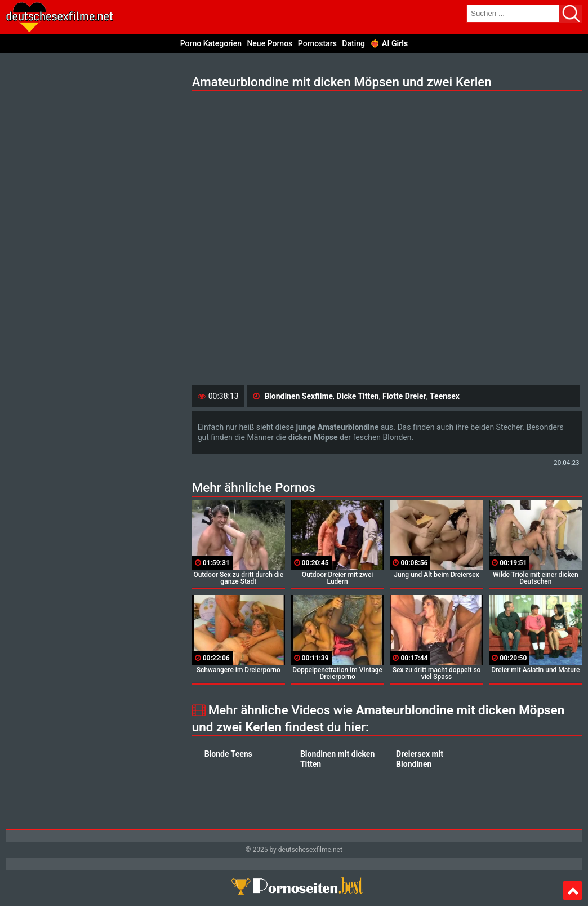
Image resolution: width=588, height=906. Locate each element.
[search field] (513, 14)
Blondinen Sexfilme (299, 396)
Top (573, 891)
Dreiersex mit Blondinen (420, 759)
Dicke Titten (357, 396)
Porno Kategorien (211, 43)
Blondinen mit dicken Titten (337, 759)
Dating (353, 43)
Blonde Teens (228, 754)
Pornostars (317, 43)
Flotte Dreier (404, 396)
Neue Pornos (269, 43)
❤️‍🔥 (389, 43)
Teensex (445, 396)
